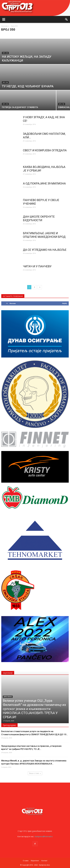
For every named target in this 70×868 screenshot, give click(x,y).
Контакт (44, 861)
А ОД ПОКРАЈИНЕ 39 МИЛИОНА (44, 184)
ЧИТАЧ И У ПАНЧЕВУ (37, 266)
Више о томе (35, 773)
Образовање (8, 697)
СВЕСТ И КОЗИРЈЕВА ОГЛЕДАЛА (45, 150)
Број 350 (5, 53)
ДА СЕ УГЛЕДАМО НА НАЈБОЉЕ (45, 250)
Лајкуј (64, 303)
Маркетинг (35, 861)
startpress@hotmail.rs (44, 836)
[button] (66, 19)
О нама (26, 861)
